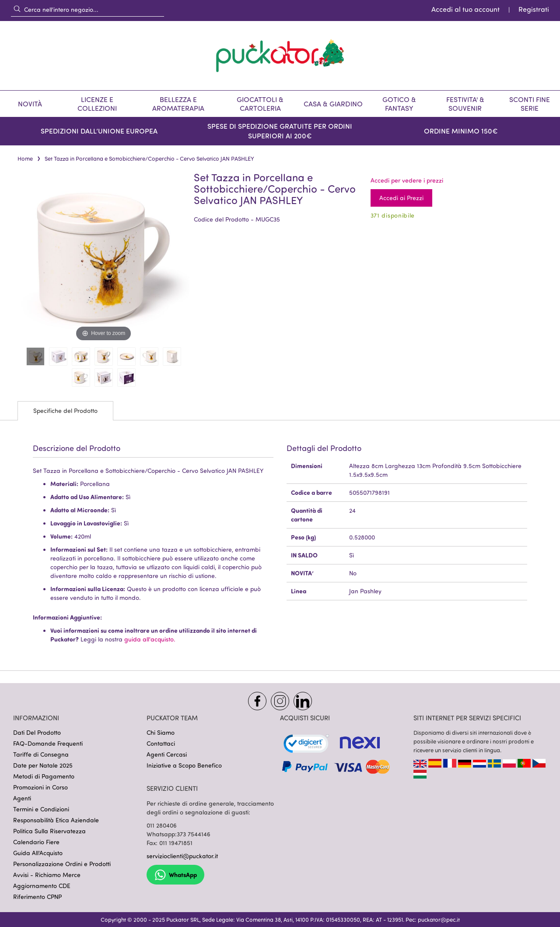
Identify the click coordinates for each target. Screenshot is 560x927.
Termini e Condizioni (41, 809)
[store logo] (280, 56)
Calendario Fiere (36, 842)
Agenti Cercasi (167, 754)
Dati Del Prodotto (37, 732)
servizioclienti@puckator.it (182, 856)
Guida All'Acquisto (38, 853)
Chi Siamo (161, 732)
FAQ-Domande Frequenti (48, 743)
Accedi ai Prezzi (401, 198)
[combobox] (87, 9)
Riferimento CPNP (37, 897)
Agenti (22, 798)
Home (25, 159)
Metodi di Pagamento (44, 776)
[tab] (65, 411)
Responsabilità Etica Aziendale (56, 820)
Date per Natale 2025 (43, 765)
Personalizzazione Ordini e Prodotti (62, 864)
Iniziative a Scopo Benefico (184, 765)
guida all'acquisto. (150, 639)
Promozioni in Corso (40, 787)
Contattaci (161, 743)
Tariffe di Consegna (41, 754)
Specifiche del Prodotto (65, 411)
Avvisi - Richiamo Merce (47, 875)
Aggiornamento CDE (42, 886)
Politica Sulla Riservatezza (49, 831)
